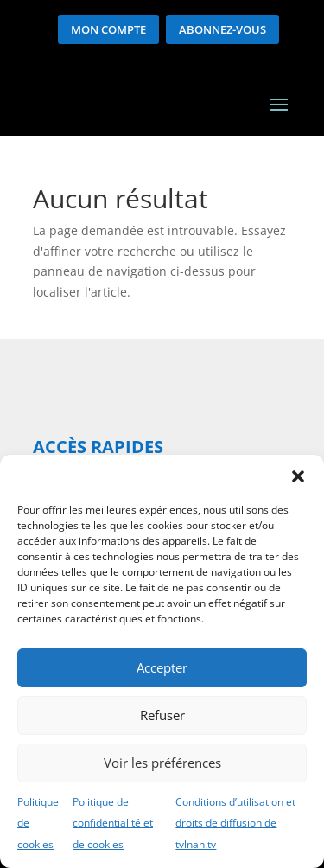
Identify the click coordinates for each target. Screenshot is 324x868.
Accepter (162, 667)
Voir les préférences (162, 763)
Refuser (162, 715)
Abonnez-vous (222, 29)
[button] (298, 476)
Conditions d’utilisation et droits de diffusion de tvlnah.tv (235, 823)
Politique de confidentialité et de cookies (113, 823)
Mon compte (108, 29)
